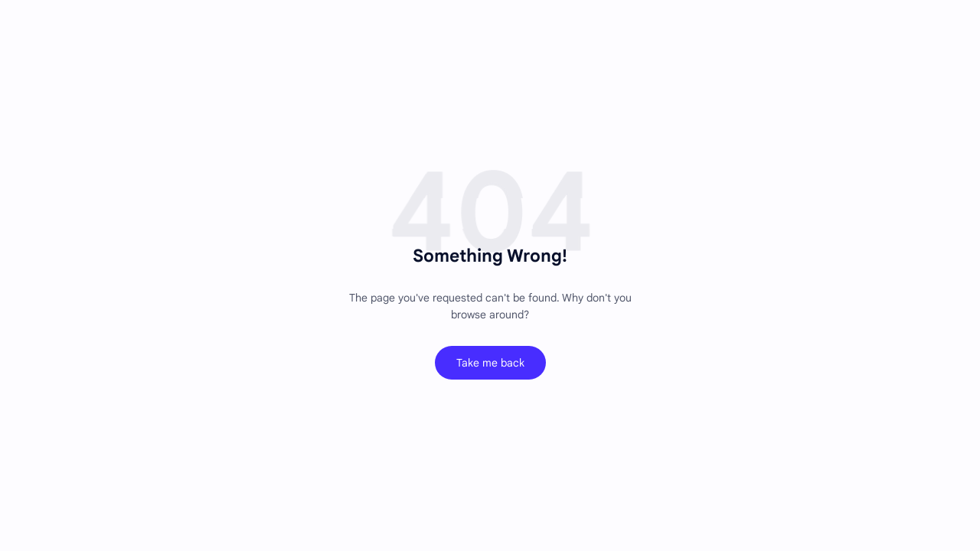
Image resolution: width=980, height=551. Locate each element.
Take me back (490, 363)
